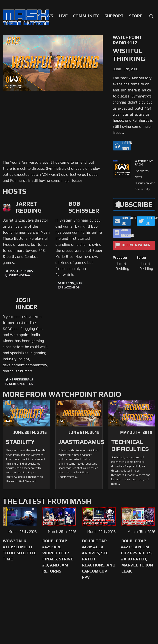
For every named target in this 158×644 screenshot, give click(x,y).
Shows (46, 16)
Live (63, 16)
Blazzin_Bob (72, 283)
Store (136, 16)
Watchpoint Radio (144, 163)
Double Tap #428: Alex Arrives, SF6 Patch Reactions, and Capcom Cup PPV (99, 559)
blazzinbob (71, 287)
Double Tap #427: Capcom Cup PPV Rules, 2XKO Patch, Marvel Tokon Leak (137, 556)
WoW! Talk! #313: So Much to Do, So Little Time (20, 550)
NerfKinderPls (21, 379)
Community (86, 16)
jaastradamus (21, 271)
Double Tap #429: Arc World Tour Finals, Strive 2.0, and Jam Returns (58, 556)
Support (114, 16)
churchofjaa (19, 275)
